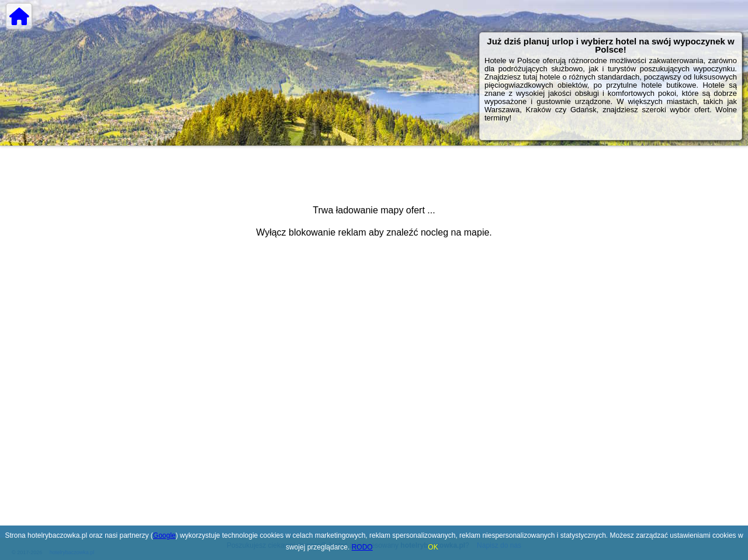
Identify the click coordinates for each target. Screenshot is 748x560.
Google (165, 535)
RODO (362, 547)
